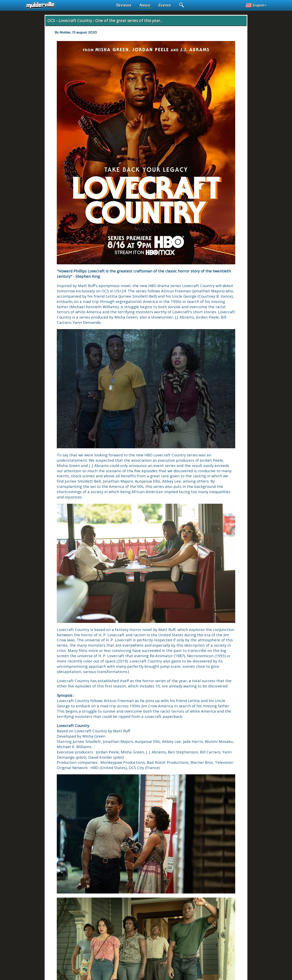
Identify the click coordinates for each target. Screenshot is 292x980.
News (145, 5)
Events (165, 5)
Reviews (124, 5)
